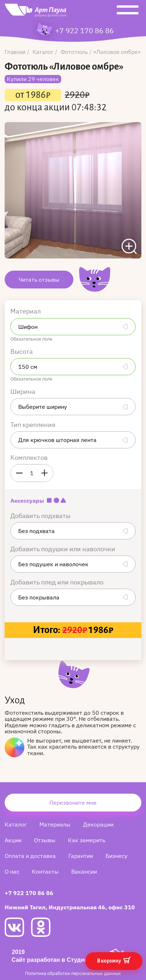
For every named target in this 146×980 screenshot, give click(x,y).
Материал (26, 311)
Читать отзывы (39, 280)
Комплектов (29, 458)
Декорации (98, 824)
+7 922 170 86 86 (84, 31)
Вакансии (84, 871)
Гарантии (81, 856)
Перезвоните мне (73, 803)
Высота (22, 351)
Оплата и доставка (30, 856)
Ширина (24, 391)
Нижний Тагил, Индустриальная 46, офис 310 (70, 907)
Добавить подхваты (41, 516)
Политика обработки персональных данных (73, 973)
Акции (13, 840)
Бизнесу (116, 856)
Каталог (16, 824)
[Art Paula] (35, 12)
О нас (12, 871)
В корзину (114, 960)
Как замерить (87, 840)
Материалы (55, 824)
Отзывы (45, 840)
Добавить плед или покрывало (58, 582)
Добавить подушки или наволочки (64, 549)
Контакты (45, 871)
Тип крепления (34, 425)
